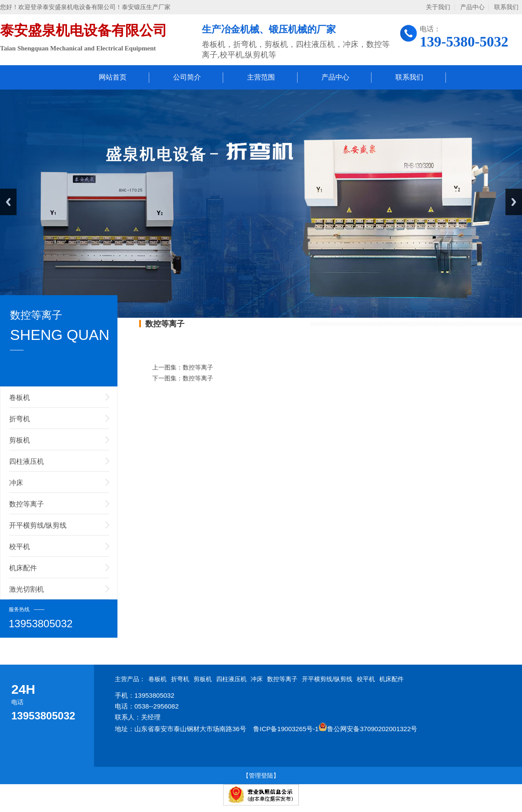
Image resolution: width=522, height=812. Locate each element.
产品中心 (472, 7)
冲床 (16, 483)
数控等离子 (27, 504)
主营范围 (261, 77)
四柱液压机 (27, 461)
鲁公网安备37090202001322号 (368, 729)
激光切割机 (27, 589)
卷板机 (20, 398)
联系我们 (506, 7)
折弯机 (20, 419)
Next (514, 202)
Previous (8, 202)
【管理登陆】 (261, 775)
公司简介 (187, 77)
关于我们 (438, 7)
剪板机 (20, 440)
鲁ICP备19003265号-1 (286, 729)
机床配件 (23, 568)
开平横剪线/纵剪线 (38, 525)
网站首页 (113, 77)
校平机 (20, 547)
